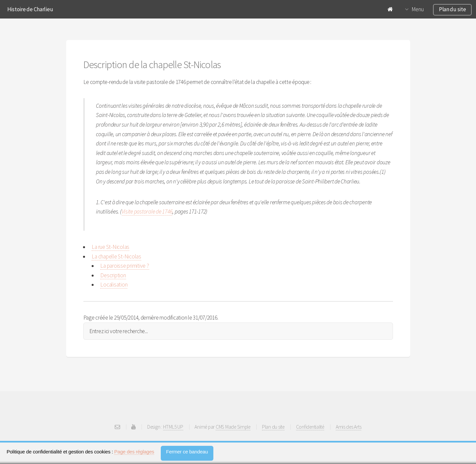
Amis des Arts (349, 427)
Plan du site (453, 9)
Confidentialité (310, 427)
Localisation (114, 285)
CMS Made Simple (233, 427)
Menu (418, 9)
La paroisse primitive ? (125, 266)
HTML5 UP (173, 427)
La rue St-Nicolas (110, 247)
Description (113, 275)
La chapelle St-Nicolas (116, 256)
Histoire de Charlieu (30, 9)
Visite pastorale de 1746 (147, 212)
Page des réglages (134, 452)
